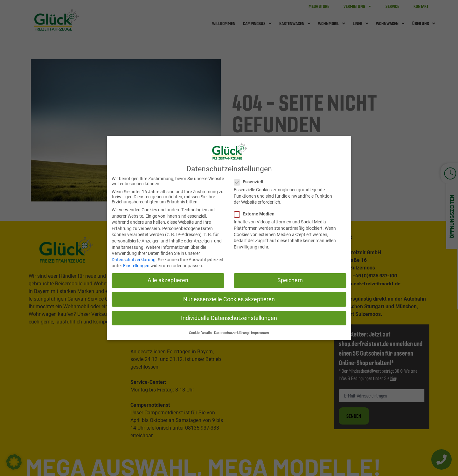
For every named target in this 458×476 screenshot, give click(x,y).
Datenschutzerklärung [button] (231, 332)
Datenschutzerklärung (134, 259)
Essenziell (249, 181)
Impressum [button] (260, 332)
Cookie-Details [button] (200, 332)
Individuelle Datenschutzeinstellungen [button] (229, 317)
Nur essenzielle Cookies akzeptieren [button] (229, 298)
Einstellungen (136, 265)
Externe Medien (254, 213)
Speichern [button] (290, 280)
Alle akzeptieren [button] (168, 280)
